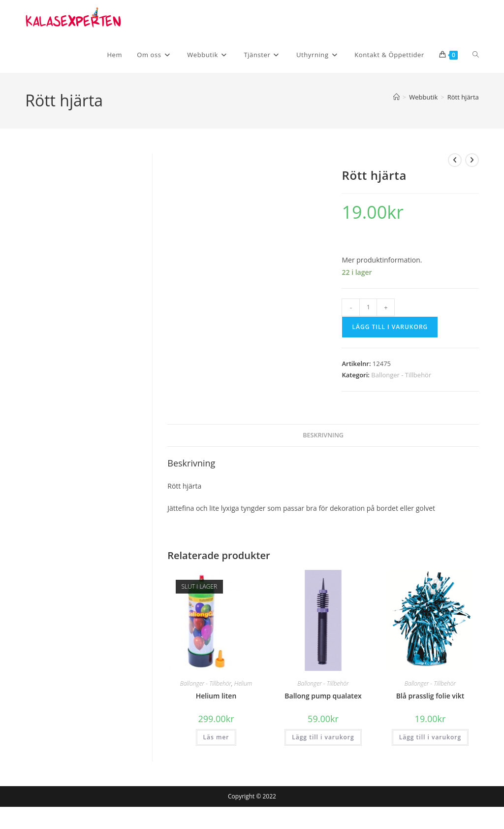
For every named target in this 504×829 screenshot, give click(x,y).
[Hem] (396, 97)
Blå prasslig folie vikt (430, 696)
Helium (243, 683)
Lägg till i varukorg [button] (323, 737)
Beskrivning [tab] (323, 435)
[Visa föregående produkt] (455, 160)
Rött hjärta (463, 97)
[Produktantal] (368, 307)
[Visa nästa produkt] (472, 160)
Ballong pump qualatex (323, 696)
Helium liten (216, 696)
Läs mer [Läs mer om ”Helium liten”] (216, 737)
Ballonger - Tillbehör (401, 375)
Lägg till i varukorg (390, 327)
